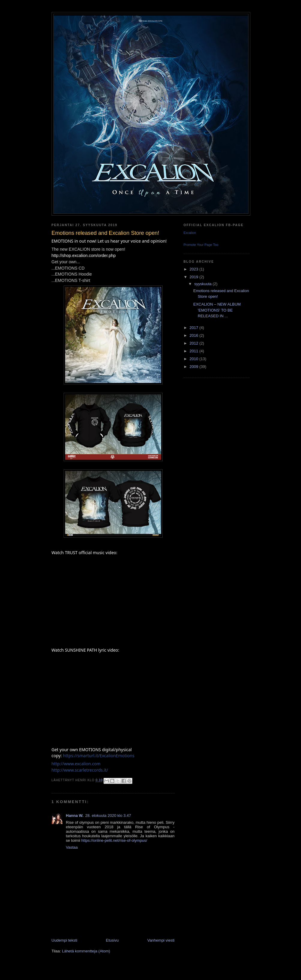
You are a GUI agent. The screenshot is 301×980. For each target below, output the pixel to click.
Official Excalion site (151, 21)
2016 (195, 335)
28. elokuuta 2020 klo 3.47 (108, 816)
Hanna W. (75, 816)
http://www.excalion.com (76, 764)
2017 (195, 328)
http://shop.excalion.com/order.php (84, 255)
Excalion (190, 233)
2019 (195, 277)
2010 (195, 359)
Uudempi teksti (65, 940)
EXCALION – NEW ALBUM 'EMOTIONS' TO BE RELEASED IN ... (217, 310)
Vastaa (72, 847)
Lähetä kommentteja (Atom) (86, 951)
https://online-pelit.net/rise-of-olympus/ (114, 840)
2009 (195, 367)
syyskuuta (203, 284)
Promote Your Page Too (201, 245)
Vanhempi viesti (161, 940)
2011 (195, 351)
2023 (195, 269)
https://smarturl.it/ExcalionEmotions (99, 756)
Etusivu (112, 940)
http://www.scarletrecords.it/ (80, 770)
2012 (195, 343)
